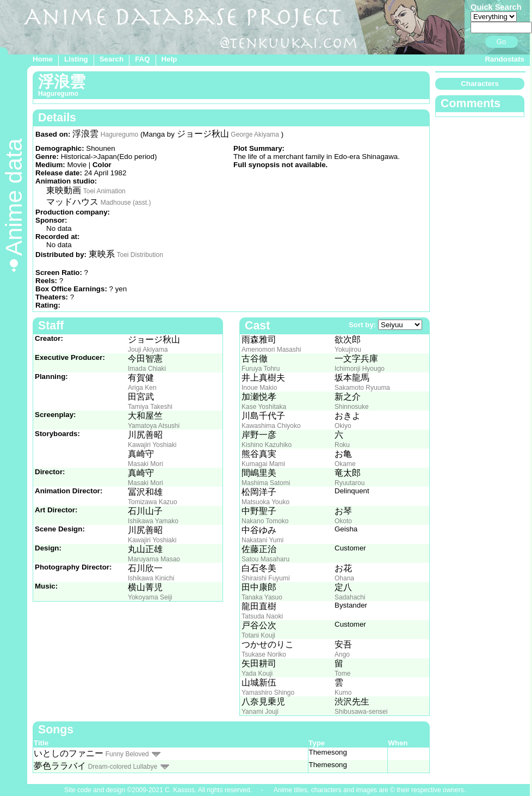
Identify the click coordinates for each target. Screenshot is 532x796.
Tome (342, 673)
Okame (345, 464)
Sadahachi (350, 597)
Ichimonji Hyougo (360, 369)
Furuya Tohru (261, 369)
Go (502, 42)
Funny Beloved (127, 754)
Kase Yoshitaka (264, 407)
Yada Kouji (257, 673)
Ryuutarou (349, 483)
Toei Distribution (140, 255)
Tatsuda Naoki (262, 616)
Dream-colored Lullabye (123, 767)
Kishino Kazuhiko (267, 445)
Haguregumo (119, 134)
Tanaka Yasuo (262, 597)
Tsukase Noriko (264, 654)
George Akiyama (255, 134)
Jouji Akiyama (148, 350)
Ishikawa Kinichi (151, 578)
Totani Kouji (258, 635)
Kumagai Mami (263, 464)
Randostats (505, 59)
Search (112, 59)
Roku (342, 445)
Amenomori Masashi (271, 350)
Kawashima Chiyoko (271, 426)
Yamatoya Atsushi (154, 426)
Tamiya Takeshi (150, 407)
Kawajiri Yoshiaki (152, 445)
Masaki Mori (146, 464)
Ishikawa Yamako (153, 521)
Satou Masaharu (265, 559)
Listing (76, 59)
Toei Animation (104, 191)
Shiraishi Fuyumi (266, 578)
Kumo (343, 693)
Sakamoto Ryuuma (362, 388)
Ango (342, 654)
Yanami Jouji (260, 712)
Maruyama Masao (154, 559)
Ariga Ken (142, 388)
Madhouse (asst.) (126, 203)
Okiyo (343, 426)
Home (43, 59)
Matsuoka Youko (265, 502)
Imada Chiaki (147, 369)
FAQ (142, 59)
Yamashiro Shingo (268, 693)
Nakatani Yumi (262, 540)
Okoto (343, 521)
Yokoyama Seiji (150, 597)
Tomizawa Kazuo (153, 502)
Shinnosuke (352, 407)
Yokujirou (348, 350)
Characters (480, 84)
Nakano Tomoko (265, 521)
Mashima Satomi (266, 483)
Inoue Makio (259, 388)
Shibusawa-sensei (361, 712)
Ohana (344, 578)
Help (169, 59)
